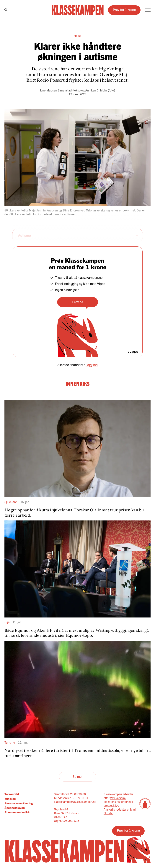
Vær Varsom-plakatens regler (115, 800)
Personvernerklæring (19, 803)
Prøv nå (78, 302)
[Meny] (148, 10)
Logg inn (92, 365)
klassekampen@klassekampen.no (75, 802)
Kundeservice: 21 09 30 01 (71, 798)
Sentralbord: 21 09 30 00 (70, 794)
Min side (10, 799)
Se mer (78, 776)
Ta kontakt (12, 794)
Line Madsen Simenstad (56, 90)
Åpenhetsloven (15, 808)
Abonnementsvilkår (18, 812)
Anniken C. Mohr (96, 90)
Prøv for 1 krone (124, 10)
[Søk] (6, 10)
